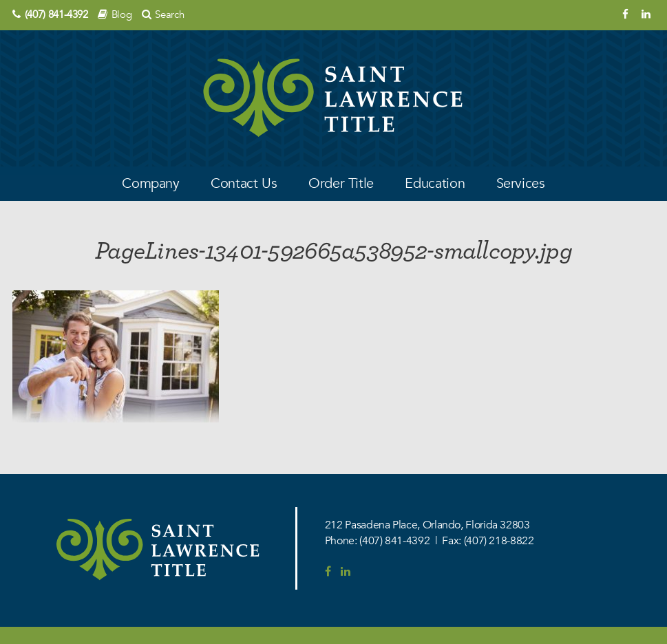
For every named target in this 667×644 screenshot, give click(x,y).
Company (150, 183)
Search (169, 15)
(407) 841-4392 (56, 15)
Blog (122, 15)
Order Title (341, 183)
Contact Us (244, 183)
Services (521, 183)
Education (435, 183)
